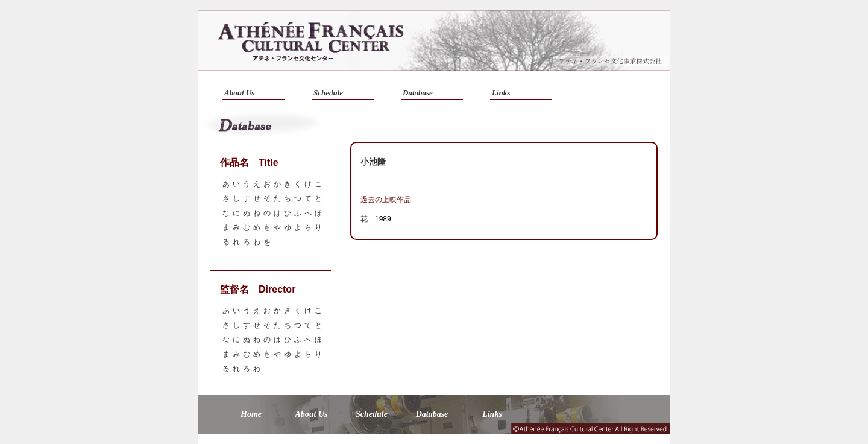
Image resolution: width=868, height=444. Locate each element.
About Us (239, 93)
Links (501, 93)
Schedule (328, 93)
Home (251, 414)
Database (418, 93)
